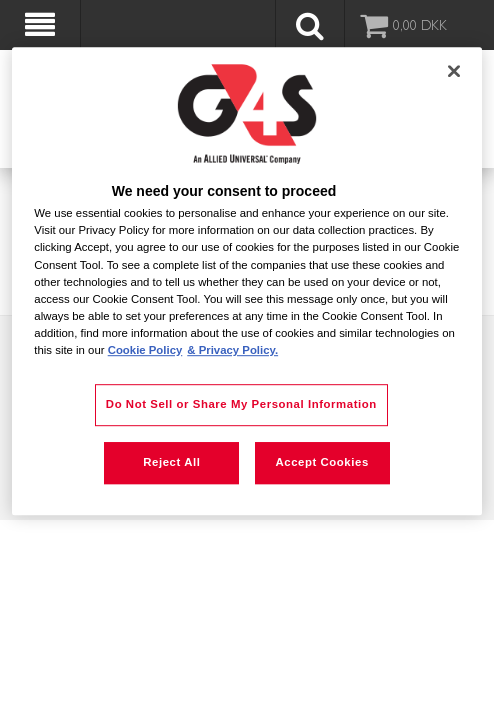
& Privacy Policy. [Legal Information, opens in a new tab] (232, 350)
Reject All (171, 462)
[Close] (454, 71)
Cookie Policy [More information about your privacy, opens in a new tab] (145, 350)
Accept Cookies (321, 462)
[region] (246, 281)
